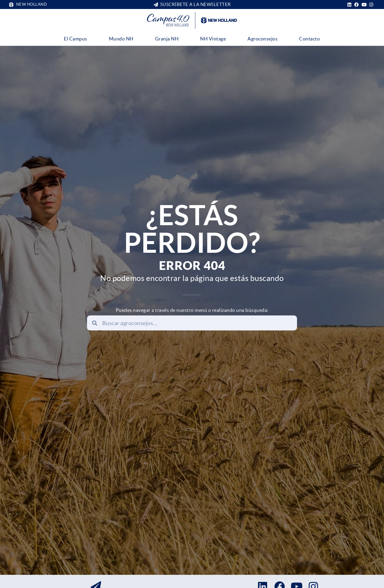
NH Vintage (213, 39)
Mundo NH (121, 39)
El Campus (76, 39)
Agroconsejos (262, 39)
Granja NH (167, 39)
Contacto (309, 39)
